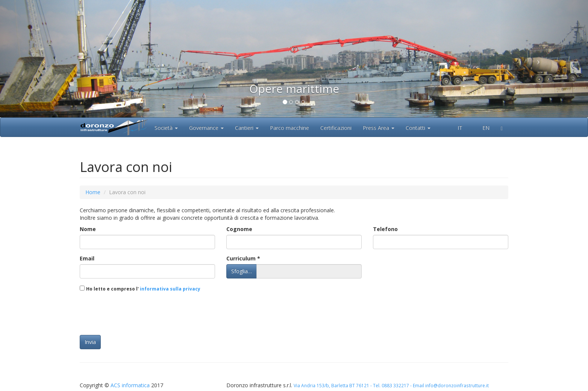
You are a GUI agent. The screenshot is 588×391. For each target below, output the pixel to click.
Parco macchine (289, 128)
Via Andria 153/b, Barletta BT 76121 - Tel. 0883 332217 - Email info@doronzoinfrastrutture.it (391, 385)
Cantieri (247, 128)
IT (456, 128)
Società (166, 128)
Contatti (418, 128)
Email (87, 258)
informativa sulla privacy (170, 289)
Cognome (239, 229)
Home (93, 192)
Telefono (385, 229)
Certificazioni (336, 128)
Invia (90, 342)
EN (482, 128)
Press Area (379, 128)
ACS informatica (130, 385)
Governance (206, 128)
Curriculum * (243, 258)
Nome (88, 229)
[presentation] (137, 315)
